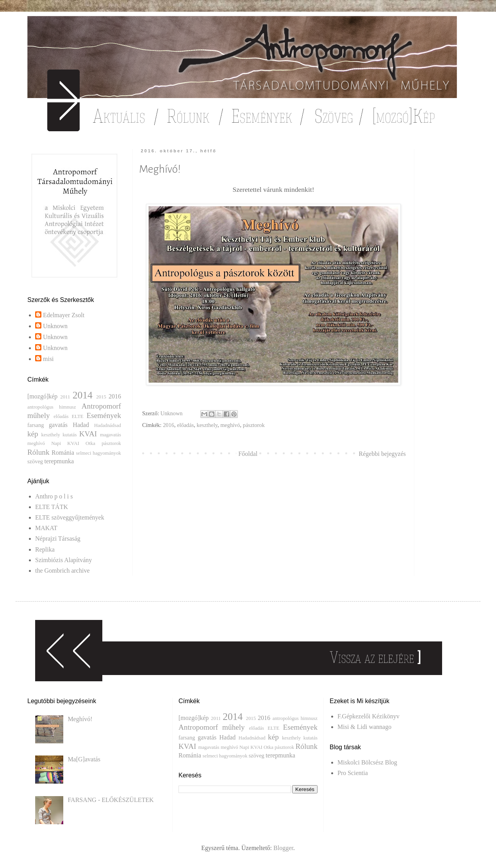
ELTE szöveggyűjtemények (70, 517)
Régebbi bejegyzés (382, 454)
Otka (90, 443)
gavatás (58, 425)
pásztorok (254, 425)
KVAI (88, 434)
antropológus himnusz (52, 407)
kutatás (70, 435)
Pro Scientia (353, 773)
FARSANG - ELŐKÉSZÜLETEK (111, 800)
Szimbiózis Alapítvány (63, 560)
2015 (101, 397)
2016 (169, 425)
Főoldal (248, 454)
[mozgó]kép (42, 396)
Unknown (55, 326)
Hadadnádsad (108, 425)
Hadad (81, 425)
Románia (63, 453)
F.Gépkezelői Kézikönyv (368, 716)
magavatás (111, 435)
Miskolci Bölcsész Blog (367, 762)
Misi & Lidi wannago (364, 727)
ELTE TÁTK (52, 507)
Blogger (283, 848)
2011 (65, 397)
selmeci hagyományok (99, 453)
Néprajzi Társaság (58, 538)
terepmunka (59, 461)
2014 (83, 395)
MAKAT (46, 528)
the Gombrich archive (62, 571)
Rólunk (38, 452)
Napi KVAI (65, 443)
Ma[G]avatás (84, 759)
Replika (45, 549)
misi (48, 359)
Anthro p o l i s (54, 496)
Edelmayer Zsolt (64, 315)
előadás (185, 425)
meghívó (230, 425)
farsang (36, 425)
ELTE (78, 416)
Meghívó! (80, 719)
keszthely (207, 425)
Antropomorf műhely (212, 727)
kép (33, 434)
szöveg (35, 461)
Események (104, 415)
